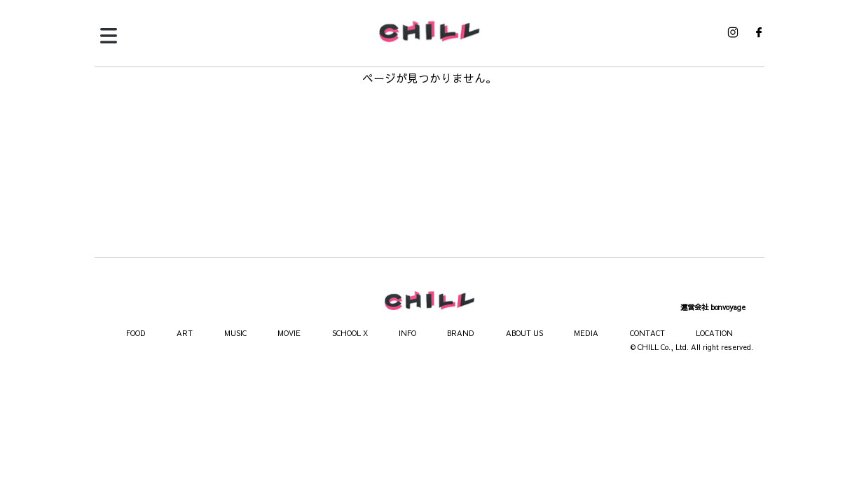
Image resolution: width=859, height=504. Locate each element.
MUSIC (235, 333)
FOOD (136, 333)
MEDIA (586, 333)
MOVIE (289, 333)
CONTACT (647, 333)
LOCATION (714, 333)
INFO (407, 333)
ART (185, 333)
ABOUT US (524, 333)
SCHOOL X (350, 333)
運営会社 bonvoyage (713, 307)
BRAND (461, 333)
